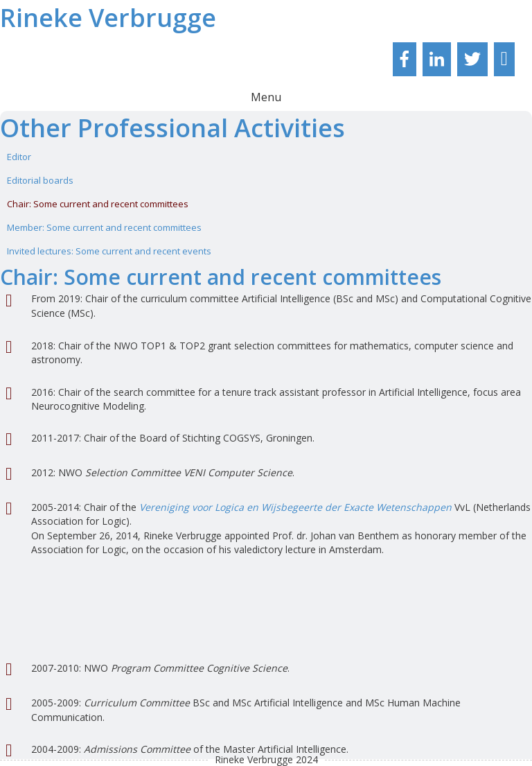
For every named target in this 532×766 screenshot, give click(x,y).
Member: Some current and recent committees (104, 227)
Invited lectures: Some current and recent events (109, 251)
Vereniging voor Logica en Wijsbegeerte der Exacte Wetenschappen (295, 507)
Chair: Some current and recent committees (98, 204)
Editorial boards (40, 180)
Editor (19, 157)
